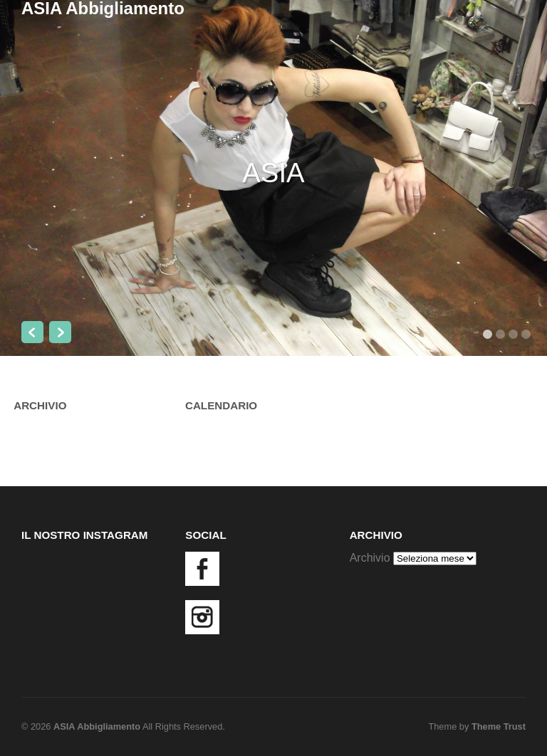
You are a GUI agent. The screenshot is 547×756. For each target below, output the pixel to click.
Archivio (370, 558)
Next (60, 332)
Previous (32, 332)
